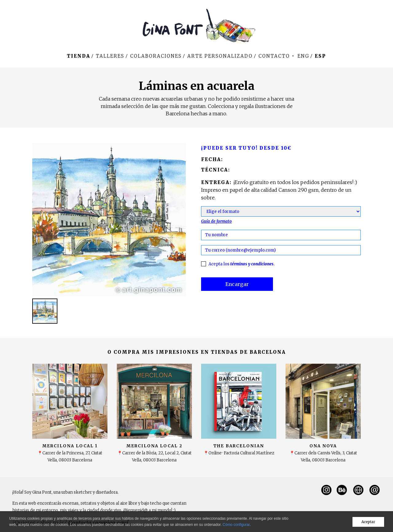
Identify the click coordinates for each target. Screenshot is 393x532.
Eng (303, 56)
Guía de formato (216, 221)
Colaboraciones (156, 56)
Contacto (274, 56)
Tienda (79, 56)
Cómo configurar (236, 525)
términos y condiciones (252, 264)
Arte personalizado (220, 56)
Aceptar (368, 522)
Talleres (110, 56)
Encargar (237, 284)
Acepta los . (241, 264)
